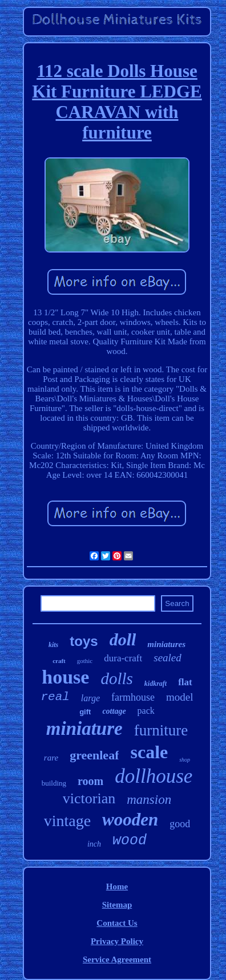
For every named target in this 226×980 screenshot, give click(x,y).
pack (146, 711)
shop (185, 760)
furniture (161, 730)
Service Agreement (117, 959)
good (180, 824)
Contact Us (117, 923)
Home (117, 887)
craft (59, 661)
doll (123, 639)
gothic (85, 661)
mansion (149, 800)
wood (130, 841)
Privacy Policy (117, 941)
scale (149, 752)
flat (185, 682)
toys (84, 641)
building (54, 783)
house (65, 677)
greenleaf (94, 755)
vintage (67, 821)
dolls (116, 678)
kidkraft (156, 684)
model (180, 697)
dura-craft (123, 658)
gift (85, 712)
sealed (168, 658)
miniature (84, 729)
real (55, 697)
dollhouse (154, 776)
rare (51, 758)
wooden (130, 820)
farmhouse (133, 697)
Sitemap (117, 905)
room (90, 781)
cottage (114, 711)
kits (53, 645)
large (90, 698)
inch (94, 844)
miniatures (166, 644)
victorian (89, 798)
